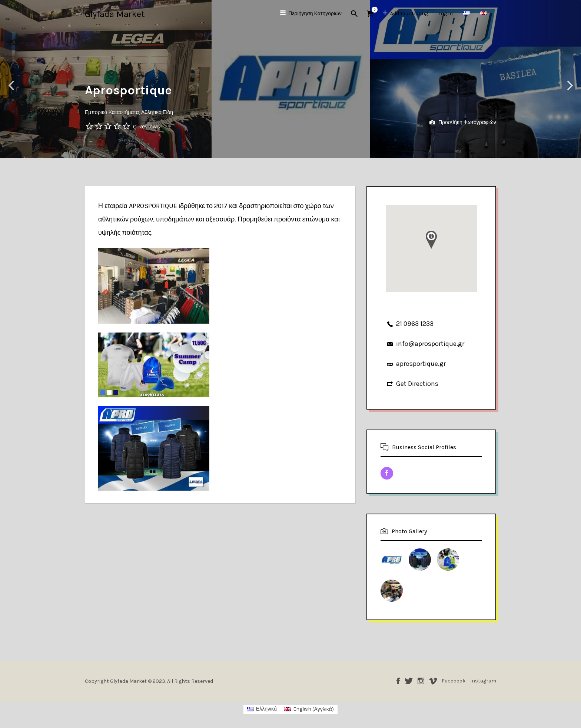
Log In (446, 14)
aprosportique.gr (421, 364)
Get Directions (417, 384)
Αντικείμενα (373, 10)
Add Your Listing (409, 14)
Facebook (398, 681)
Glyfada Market (115, 14)
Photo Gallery (409, 531)
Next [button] (570, 86)
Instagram (421, 681)
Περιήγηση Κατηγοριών (315, 14)
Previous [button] (11, 86)
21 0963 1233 (415, 324)
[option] (291, 79)
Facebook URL (387, 473)
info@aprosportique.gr (430, 344)
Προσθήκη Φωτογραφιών (463, 123)
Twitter (409, 681)
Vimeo (433, 681)
